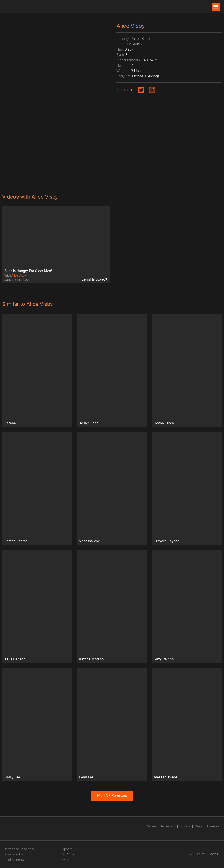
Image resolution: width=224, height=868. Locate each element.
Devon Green (164, 423)
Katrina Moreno (91, 659)
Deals (199, 826)
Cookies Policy (14, 860)
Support (66, 849)
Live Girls (213, 826)
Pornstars (168, 826)
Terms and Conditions (20, 849)
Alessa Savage (165, 777)
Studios (185, 826)
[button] (216, 7)
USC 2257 (67, 854)
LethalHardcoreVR (95, 279)
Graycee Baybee (166, 541)
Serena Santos (16, 541)
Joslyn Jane (89, 423)
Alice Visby (19, 275)
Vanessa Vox (89, 541)
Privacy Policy (14, 854)
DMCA (65, 860)
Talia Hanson (15, 659)
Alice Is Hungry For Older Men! (28, 271)
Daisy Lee (12, 777)
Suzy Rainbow (165, 659)
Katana (10, 423)
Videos (152, 826)
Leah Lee (86, 777)
